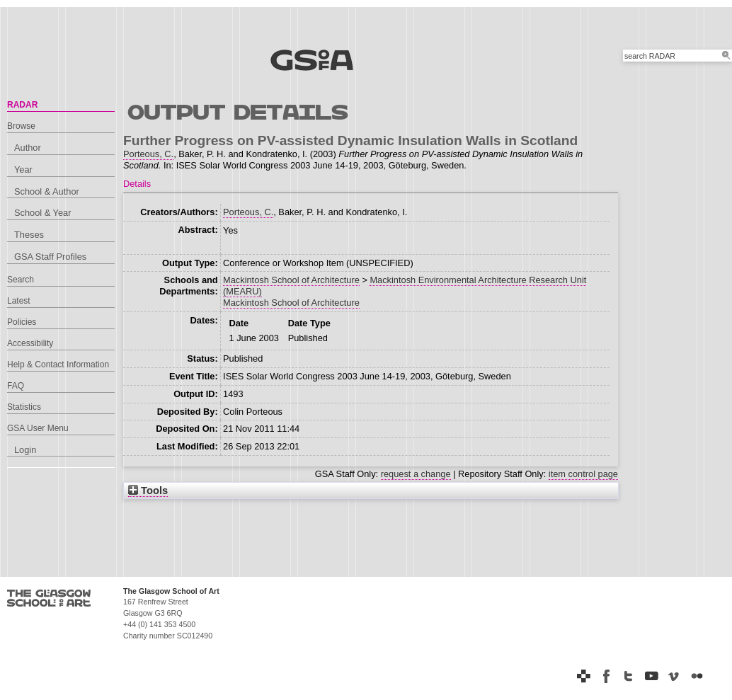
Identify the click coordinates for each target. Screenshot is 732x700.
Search (21, 280)
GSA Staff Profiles (50, 257)
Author (28, 148)
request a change (416, 474)
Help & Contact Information (58, 365)
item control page (583, 474)
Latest (19, 301)
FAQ (16, 386)
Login (25, 450)
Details (137, 184)
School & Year (42, 213)
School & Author (47, 191)
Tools (148, 490)
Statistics (24, 407)
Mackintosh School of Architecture (291, 280)
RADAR (22, 105)
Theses (29, 235)
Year (23, 170)
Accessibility (30, 343)
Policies (22, 322)
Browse (21, 126)
